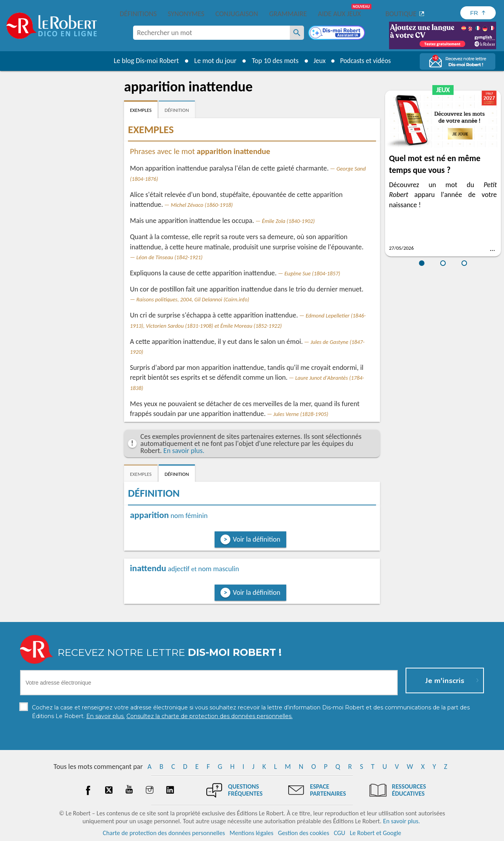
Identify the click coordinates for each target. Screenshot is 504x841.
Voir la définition (257, 539)
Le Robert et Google (375, 833)
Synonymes (186, 14)
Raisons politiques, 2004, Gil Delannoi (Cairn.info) (193, 299)
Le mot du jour (213, 61)
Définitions (138, 14)
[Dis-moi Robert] (337, 33)
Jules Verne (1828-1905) (301, 414)
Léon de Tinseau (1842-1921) (169, 257)
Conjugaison (237, 14)
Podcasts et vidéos (366, 61)
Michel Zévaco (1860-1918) (202, 205)
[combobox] (211, 33)
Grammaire (288, 14)
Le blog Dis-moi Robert (144, 61)
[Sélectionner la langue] (478, 13)
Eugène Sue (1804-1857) (312, 273)
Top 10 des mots (273, 61)
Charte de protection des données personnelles (164, 833)
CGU (340, 833)
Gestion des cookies (304, 833)
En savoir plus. (184, 451)
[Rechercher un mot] (297, 33)
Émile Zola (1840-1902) (288, 221)
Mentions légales (251, 833)
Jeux (318, 61)
